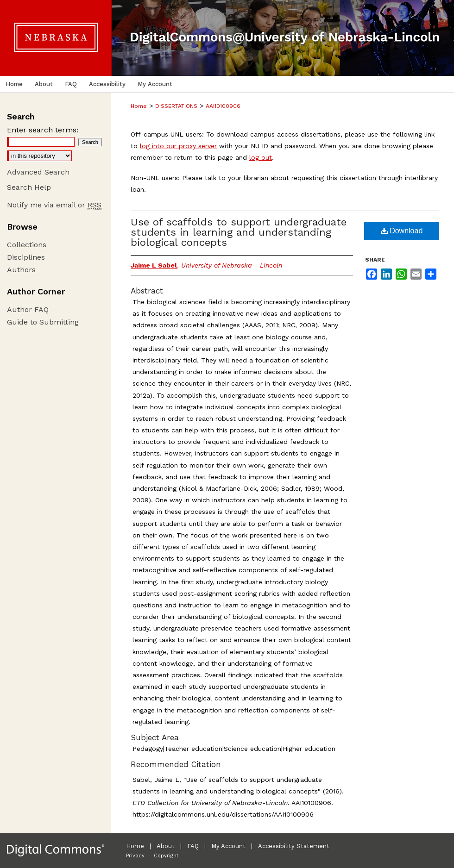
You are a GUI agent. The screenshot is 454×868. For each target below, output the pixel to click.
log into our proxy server (178, 146)
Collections (27, 245)
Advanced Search (38, 172)
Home (139, 106)
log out (261, 157)
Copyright (166, 856)
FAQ (193, 846)
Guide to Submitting (43, 322)
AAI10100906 (223, 106)
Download (402, 231)
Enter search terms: (43, 130)
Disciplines (26, 257)
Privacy (135, 856)
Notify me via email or (54, 205)
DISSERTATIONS (176, 106)
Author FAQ (28, 309)
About (166, 846)
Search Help (29, 187)
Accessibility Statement (294, 846)
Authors (21, 270)
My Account (228, 846)
